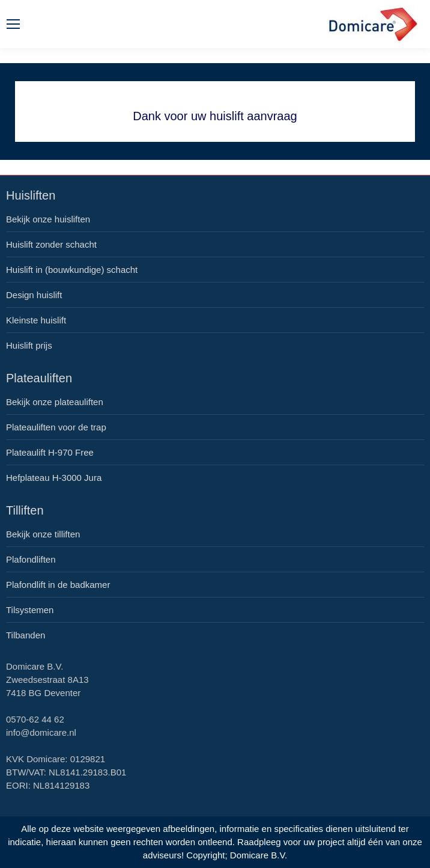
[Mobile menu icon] (13, 24)
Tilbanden (26, 635)
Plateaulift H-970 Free (50, 452)
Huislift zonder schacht (51, 244)
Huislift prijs (29, 345)
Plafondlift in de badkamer (58, 585)
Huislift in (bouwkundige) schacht (72, 270)
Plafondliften (31, 559)
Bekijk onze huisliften (48, 219)
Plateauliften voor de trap (56, 427)
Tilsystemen (30, 610)
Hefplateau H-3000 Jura (54, 478)
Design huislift (34, 295)
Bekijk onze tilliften (43, 534)
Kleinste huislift (36, 320)
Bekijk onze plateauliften (55, 402)
